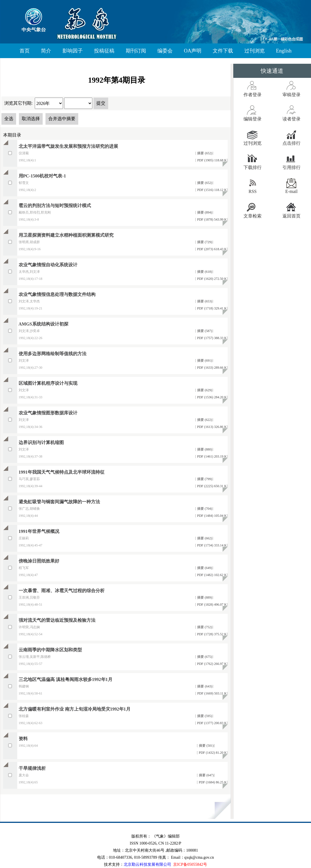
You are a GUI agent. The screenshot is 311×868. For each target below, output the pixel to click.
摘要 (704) (204, 509)
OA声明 (193, 51)
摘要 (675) (204, 657)
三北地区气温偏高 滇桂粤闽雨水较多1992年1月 (66, 679)
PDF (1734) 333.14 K (212, 545)
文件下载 (223, 51)
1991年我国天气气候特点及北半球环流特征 (62, 472)
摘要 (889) (204, 597)
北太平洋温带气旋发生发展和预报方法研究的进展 (68, 146)
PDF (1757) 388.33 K (212, 338)
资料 (23, 739)
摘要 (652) (204, 153)
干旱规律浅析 (32, 768)
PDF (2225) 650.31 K (212, 486)
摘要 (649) (204, 568)
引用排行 (292, 167)
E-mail (292, 191)
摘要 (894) (204, 212)
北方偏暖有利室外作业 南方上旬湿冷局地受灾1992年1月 (75, 709)
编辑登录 (253, 119)
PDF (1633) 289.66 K (212, 368)
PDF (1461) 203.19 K (212, 456)
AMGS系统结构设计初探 (44, 324)
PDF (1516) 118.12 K (211, 190)
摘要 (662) (204, 538)
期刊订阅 (136, 51)
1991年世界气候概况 (39, 531)
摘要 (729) (204, 242)
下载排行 (253, 167)
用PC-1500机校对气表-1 (42, 176)
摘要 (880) (204, 449)
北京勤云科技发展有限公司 (147, 864)
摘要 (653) (204, 301)
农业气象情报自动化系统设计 (48, 265)
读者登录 (292, 119)
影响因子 (73, 51)
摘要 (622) (204, 420)
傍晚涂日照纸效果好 (39, 561)
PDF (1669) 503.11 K (211, 693)
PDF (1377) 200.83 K (212, 723)
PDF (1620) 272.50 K (212, 279)
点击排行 (292, 143)
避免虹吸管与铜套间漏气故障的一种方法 (59, 502)
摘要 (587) (204, 331)
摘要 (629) (204, 390)
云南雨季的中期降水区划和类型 (50, 650)
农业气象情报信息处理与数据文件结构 (57, 294)
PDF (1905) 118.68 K (211, 160)
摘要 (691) (204, 361)
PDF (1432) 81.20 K (212, 753)
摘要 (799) (204, 479)
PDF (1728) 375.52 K (212, 634)
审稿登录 (292, 95)
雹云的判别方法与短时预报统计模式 (55, 206)
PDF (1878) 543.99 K (212, 219)
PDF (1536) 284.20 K (212, 397)
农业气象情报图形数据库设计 (48, 413)
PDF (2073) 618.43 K (212, 249)
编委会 (165, 51)
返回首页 (292, 216)
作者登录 (253, 95)
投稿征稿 (104, 51)
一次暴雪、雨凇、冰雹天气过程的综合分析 (62, 591)
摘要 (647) (206, 775)
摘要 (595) (204, 716)
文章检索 (253, 216)
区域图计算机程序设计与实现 (48, 383)
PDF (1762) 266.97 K (212, 664)
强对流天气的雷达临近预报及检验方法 (57, 620)
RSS (253, 191)
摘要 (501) (206, 746)
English (284, 51)
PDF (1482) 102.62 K (212, 575)
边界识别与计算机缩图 (41, 442)
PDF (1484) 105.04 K (212, 516)
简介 (46, 51)
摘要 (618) (204, 272)
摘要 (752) (204, 627)
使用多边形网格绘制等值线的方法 (53, 354)
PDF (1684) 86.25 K (212, 782)
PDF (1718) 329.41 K (212, 308)
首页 (25, 51)
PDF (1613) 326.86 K (212, 427)
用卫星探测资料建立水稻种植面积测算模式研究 (66, 235)
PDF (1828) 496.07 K (212, 605)
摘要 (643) (204, 686)
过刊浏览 (255, 51)
